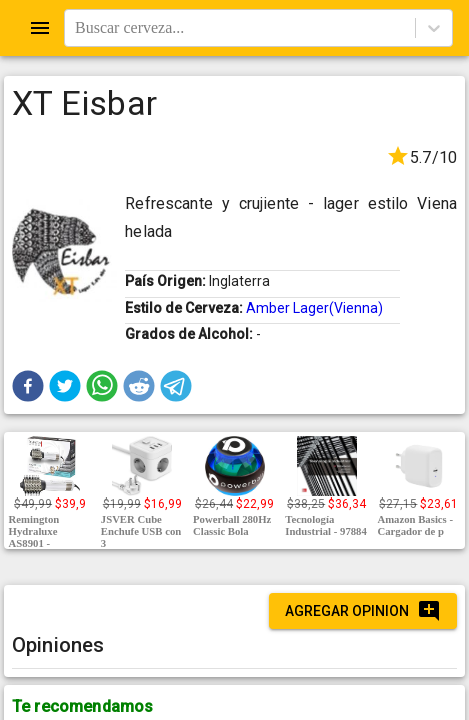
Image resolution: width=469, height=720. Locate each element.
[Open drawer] (40, 28)
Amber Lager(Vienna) (314, 308)
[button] (28, 386)
